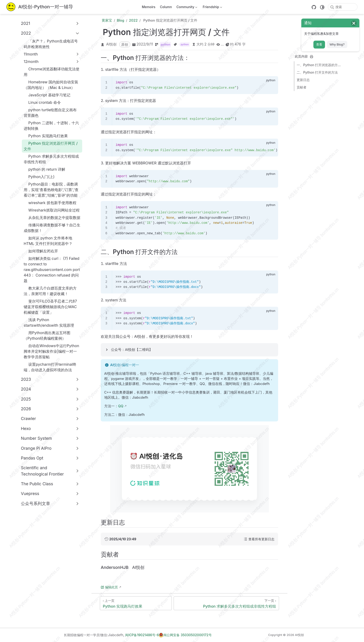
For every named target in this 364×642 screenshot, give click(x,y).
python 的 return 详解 (44, 169)
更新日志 (303, 80)
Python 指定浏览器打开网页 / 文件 (51, 146)
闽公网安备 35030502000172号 (185, 635)
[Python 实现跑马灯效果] (136, 603)
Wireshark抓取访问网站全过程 (52, 210)
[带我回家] (40, 7)
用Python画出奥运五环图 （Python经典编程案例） (47, 336)
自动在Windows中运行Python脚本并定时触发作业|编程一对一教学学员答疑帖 (51, 351)
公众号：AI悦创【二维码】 (132, 350)
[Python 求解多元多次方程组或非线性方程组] (226, 603)
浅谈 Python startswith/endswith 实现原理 (49, 323)
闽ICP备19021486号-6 (142, 635)
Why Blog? (337, 44)
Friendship (212, 8)
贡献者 (302, 87)
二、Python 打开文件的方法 (317, 72)
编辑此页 (109, 587)
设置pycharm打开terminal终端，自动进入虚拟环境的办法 (50, 367)
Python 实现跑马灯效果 (46, 136)
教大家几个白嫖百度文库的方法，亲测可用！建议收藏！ (50, 291)
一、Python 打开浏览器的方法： (320, 65)
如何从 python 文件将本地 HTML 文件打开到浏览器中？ (48, 241)
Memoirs (149, 7)
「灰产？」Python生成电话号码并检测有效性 (51, 44)
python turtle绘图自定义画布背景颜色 (50, 113)
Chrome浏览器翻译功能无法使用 (52, 72)
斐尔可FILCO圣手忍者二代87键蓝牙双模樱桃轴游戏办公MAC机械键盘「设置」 (50, 307)
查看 (319, 44)
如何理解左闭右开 (41, 251)
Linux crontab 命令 (42, 102)
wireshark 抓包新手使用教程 (50, 203)
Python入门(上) (39, 177)
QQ (121, 406)
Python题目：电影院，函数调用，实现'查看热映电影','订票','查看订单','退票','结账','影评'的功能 (51, 190)
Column (166, 7)
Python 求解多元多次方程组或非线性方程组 (51, 159)
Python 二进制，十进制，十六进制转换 (51, 126)
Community (186, 8)
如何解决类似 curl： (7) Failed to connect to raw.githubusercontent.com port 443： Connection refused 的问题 (52, 270)
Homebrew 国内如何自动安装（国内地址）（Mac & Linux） (51, 85)
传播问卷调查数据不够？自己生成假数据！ (52, 228)
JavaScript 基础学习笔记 (47, 95)
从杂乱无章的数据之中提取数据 (52, 218)
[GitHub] (314, 7)
